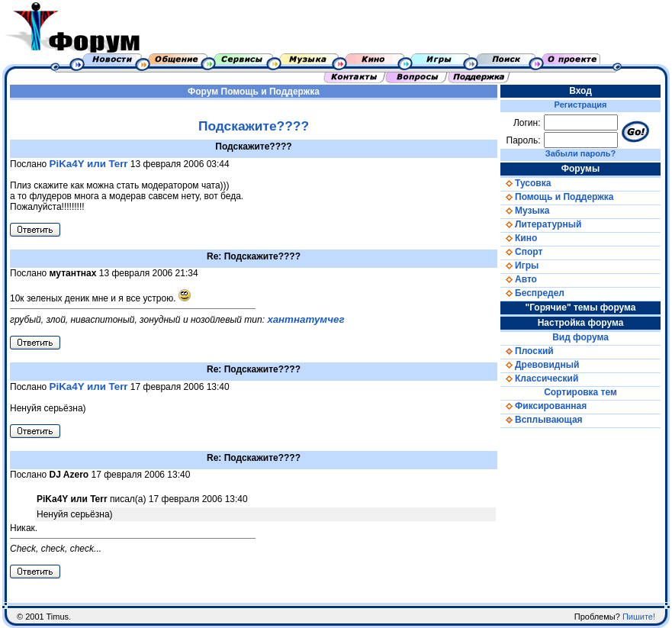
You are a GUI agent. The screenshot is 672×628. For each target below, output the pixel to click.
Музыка (525, 211)
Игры (519, 266)
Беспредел (532, 293)
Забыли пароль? (580, 153)
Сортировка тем (580, 392)
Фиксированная (543, 406)
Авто (519, 279)
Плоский (527, 351)
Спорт (521, 252)
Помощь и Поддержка (270, 92)
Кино (519, 238)
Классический (539, 378)
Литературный (541, 224)
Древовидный (540, 365)
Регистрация (581, 105)
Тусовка (526, 183)
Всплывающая (542, 420)
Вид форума (580, 337)
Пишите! (639, 617)
